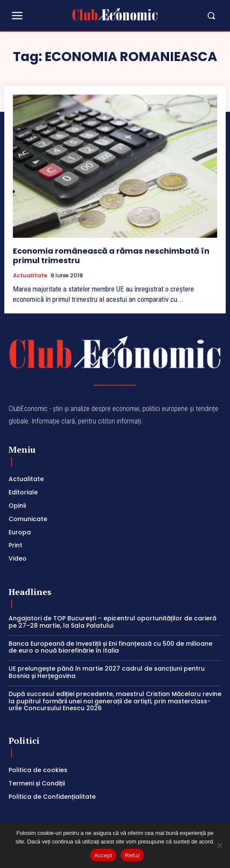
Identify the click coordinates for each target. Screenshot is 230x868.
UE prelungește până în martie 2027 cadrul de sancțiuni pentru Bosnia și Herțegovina (107, 672)
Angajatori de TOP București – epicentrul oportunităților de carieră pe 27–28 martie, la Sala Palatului (112, 622)
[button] (190, 15)
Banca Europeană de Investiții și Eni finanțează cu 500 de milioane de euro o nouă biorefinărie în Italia (110, 647)
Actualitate (30, 276)
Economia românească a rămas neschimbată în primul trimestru (111, 256)
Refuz (132, 855)
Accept (103, 855)
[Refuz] (219, 845)
